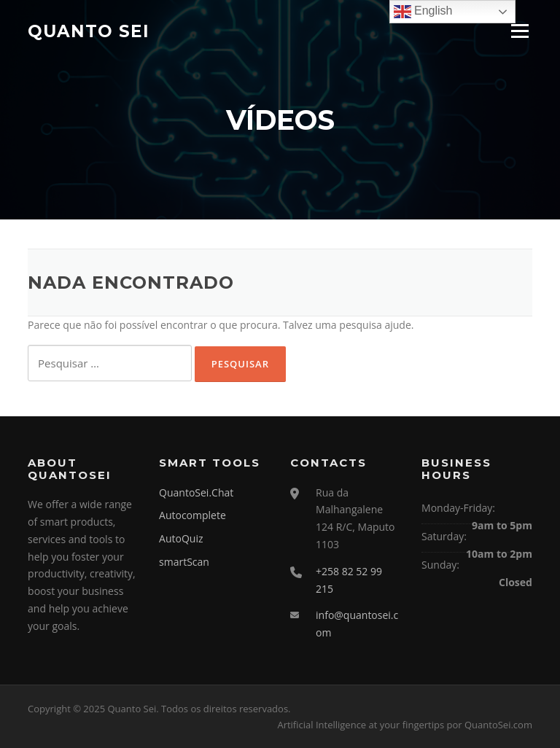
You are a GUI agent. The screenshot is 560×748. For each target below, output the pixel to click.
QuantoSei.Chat (196, 492)
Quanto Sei (89, 31)
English (423, 12)
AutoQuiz (181, 538)
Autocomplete (192, 515)
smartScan (184, 562)
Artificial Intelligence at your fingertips (361, 725)
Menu (520, 31)
